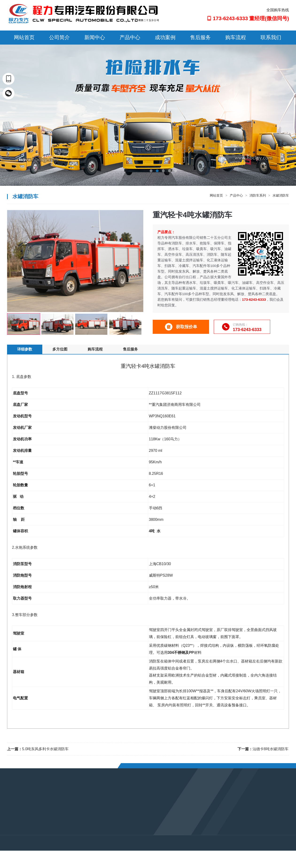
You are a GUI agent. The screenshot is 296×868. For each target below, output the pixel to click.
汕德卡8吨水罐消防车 (271, 749)
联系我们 (271, 37)
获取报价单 (181, 327)
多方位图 (60, 349)
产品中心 (130, 37)
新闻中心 (95, 37)
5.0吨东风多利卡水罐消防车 (45, 749)
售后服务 (200, 37)
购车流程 (236, 37)
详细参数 (25, 349)
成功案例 (165, 37)
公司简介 (59, 37)
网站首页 (24, 37)
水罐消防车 (281, 195)
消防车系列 (258, 195)
